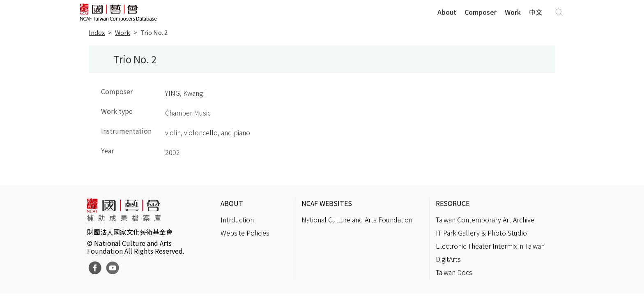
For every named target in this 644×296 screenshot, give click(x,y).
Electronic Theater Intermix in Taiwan (490, 246)
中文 (536, 12)
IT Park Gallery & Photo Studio (481, 233)
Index (97, 32)
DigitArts (448, 259)
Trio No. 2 (154, 32)
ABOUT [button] (232, 203)
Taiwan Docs (454, 272)
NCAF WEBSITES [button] (327, 203)
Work (513, 12)
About (447, 12)
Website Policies (245, 233)
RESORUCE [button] (453, 203)
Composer (481, 12)
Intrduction (237, 220)
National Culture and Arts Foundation (357, 220)
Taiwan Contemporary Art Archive (485, 220)
